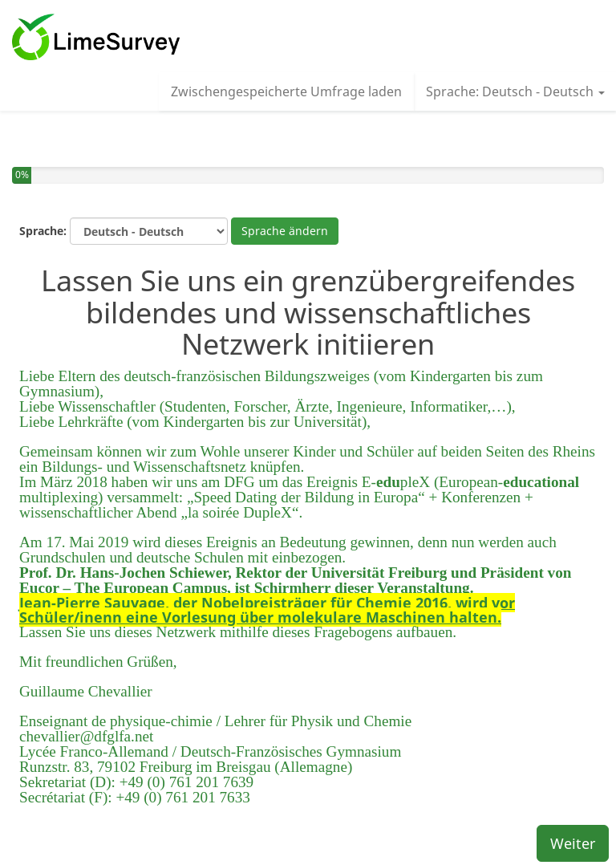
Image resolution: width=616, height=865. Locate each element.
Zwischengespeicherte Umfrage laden (286, 91)
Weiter (573, 843)
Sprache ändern (285, 231)
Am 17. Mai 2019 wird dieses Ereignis (140, 542)
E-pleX (396, 482)
